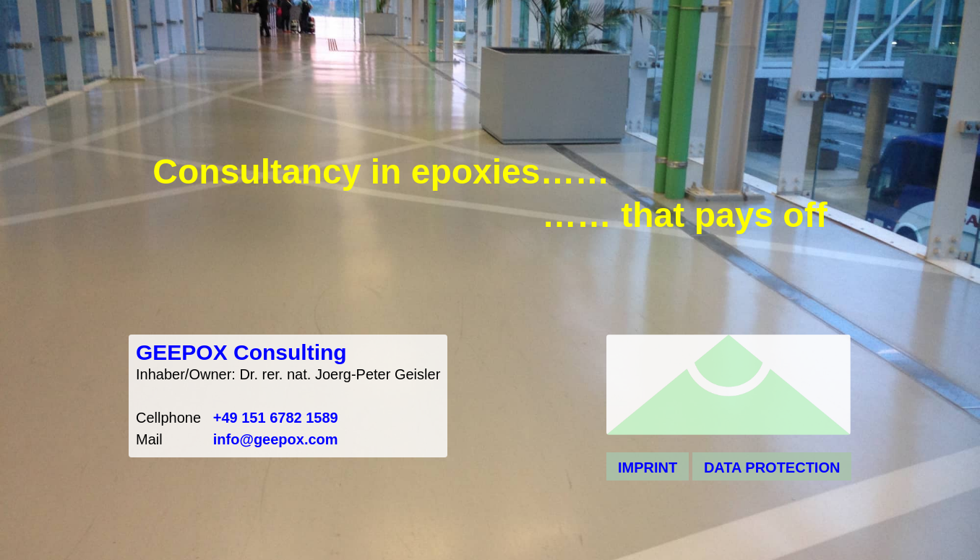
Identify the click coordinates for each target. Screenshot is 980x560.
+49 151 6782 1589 (276, 418)
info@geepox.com (276, 439)
